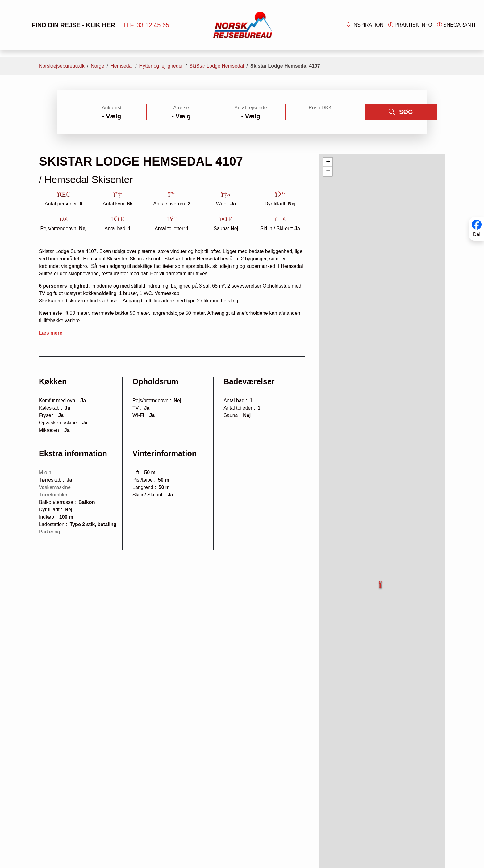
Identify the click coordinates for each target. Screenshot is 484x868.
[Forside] (243, 25)
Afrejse (181, 108)
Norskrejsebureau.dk (62, 66)
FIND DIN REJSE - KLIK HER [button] (64, 25)
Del (477, 234)
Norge (98, 66)
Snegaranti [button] (456, 25)
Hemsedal (122, 66)
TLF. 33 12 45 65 (146, 25)
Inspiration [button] (365, 25)
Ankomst (112, 108)
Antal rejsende (251, 108)
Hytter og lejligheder (161, 66)
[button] (381, 581)
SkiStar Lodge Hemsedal (217, 66)
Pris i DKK (320, 108)
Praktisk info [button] (410, 25)
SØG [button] (401, 112)
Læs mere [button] (51, 333)
